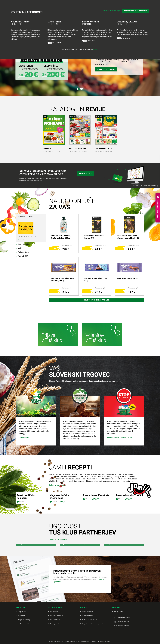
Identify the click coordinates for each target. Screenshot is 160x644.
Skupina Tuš (22, 631)
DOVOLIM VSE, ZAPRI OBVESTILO (136, 11)
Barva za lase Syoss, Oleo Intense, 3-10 (94, 237)
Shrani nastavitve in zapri (112, 11)
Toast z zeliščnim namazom (26, 516)
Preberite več (24, 457)
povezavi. (96, 50)
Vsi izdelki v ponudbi (24, 240)
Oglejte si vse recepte (57, 505)
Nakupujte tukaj (86, 173)
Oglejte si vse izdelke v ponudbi (97, 300)
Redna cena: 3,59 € (68, 245)
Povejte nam (118, 631)
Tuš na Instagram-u (124, 641)
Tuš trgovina (54, 631)
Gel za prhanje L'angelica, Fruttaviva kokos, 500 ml (61, 237)
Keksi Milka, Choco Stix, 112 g (128, 278)
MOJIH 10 (47, 148)
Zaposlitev (21, 635)
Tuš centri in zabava (57, 635)
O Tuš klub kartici (88, 635)
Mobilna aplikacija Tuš (89, 639)
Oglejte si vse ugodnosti (58, 559)
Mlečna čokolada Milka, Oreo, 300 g (96, 279)
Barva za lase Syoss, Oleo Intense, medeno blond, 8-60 (128, 237)
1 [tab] (78, 89)
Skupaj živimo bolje (24, 639)
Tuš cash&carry (55, 639)
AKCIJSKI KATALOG (78, 148)
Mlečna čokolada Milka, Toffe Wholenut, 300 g (63, 279)
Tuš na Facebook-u (124, 637)
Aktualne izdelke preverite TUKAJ (119, 457)
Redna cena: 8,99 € (101, 245)
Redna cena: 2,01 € (134, 288)
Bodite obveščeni (88, 631)
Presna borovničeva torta (96, 515)
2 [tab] (82, 89)
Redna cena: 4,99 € (68, 288)
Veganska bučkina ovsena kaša (60, 516)
